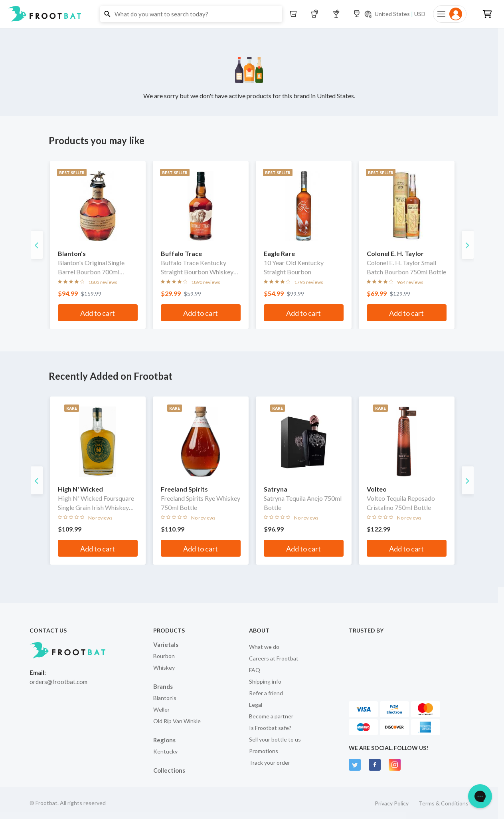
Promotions (264, 751)
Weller (161, 709)
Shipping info (265, 681)
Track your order (270, 762)
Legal (256, 705)
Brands (163, 686)
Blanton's (165, 698)
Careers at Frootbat (274, 658)
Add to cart (98, 313)
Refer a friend (266, 693)
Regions (164, 740)
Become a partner (271, 716)
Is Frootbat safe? (270, 728)
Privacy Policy (392, 803)
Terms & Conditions (444, 803)
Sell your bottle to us (275, 739)
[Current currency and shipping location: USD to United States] (395, 14)
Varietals (166, 644)
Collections (169, 770)
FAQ (255, 670)
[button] (252, 14)
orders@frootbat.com (58, 682)
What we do (264, 647)
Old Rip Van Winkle (177, 721)
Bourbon (164, 656)
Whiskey (164, 667)
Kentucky (165, 751)
